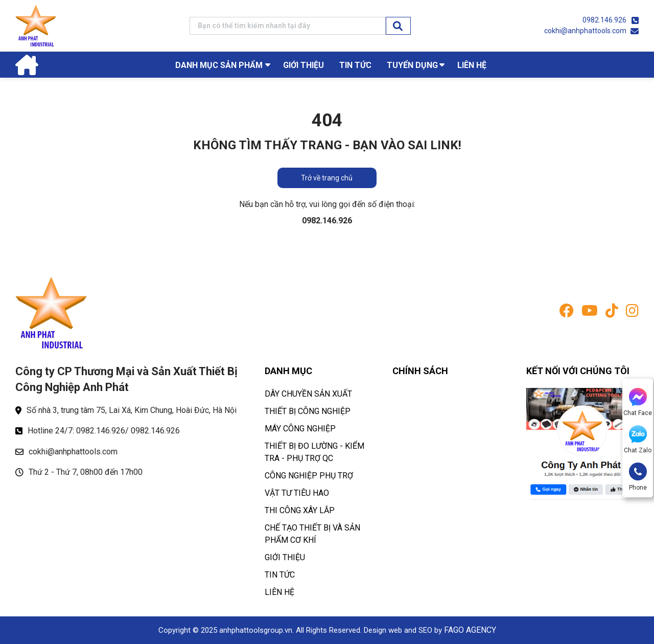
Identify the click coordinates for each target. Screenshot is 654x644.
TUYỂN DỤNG (412, 65)
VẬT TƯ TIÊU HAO (297, 493)
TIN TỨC (355, 65)
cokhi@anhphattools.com (585, 31)
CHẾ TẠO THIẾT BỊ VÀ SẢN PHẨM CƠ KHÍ (312, 534)
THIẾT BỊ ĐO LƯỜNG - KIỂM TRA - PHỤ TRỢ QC (314, 452)
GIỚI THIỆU (303, 65)
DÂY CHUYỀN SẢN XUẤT (308, 394)
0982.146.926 (604, 20)
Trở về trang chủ (327, 178)
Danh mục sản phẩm (219, 65)
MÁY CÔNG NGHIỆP (300, 429)
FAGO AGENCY (470, 630)
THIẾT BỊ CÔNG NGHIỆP (308, 411)
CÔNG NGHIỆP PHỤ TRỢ (309, 476)
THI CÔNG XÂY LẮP (300, 510)
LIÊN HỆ (472, 65)
